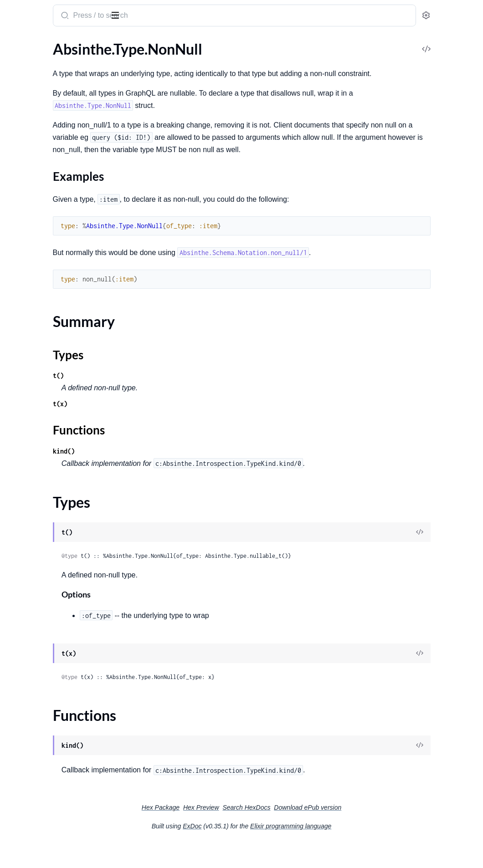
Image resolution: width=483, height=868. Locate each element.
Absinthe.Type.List (36, 116)
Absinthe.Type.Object (41, 211)
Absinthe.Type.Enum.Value (48, 67)
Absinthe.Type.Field (38, 79)
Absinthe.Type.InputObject (49, 91)
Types (24, 183)
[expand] (128, 67)
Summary (30, 172)
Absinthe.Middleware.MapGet (55, 316)
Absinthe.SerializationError (49, 839)
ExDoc (260, 851)
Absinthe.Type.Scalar (39, 223)
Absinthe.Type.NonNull (43, 128)
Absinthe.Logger (33, 733)
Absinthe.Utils (29, 746)
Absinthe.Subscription (42, 385)
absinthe (53, 12)
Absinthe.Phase (31, 453)
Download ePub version (376, 832)
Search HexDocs (315, 832)
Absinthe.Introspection (43, 671)
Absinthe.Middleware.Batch (51, 291)
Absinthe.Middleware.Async (51, 279)
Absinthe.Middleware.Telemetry (57, 340)
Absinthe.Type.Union (40, 235)
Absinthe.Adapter (35, 521)
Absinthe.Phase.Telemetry (47, 477)
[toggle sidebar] (125, 15)
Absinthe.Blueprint (37, 602)
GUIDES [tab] (18, 44)
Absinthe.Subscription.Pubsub (54, 421)
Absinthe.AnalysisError (43, 789)
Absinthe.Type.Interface (44, 104)
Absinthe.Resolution (39, 639)
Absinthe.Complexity (40, 626)
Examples (36, 158)
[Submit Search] (175, 16)
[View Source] (445, 557)
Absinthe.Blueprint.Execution (53, 614)
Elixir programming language (359, 851)
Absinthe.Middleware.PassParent (59, 328)
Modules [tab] (55, 44)
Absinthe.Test (28, 702)
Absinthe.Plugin (32, 353)
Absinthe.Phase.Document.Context (62, 465)
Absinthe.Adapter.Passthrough (55, 546)
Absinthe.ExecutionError (46, 802)
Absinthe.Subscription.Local (51, 397)
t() (170, 400)
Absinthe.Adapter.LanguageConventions (65, 534)
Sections (28, 144)
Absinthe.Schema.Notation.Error (58, 826)
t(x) (171, 428)
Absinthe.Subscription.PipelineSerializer (65, 409)
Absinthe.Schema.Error (43, 814)
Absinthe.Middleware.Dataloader (59, 304)
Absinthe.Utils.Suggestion (47, 758)
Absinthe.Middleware (41, 267)
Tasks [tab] (96, 44)
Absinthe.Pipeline (35, 490)
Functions (31, 194)
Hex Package (229, 832)
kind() (175, 476)
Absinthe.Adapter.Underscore (54, 570)
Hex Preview (270, 832)
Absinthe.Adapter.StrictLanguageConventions (65, 558)
